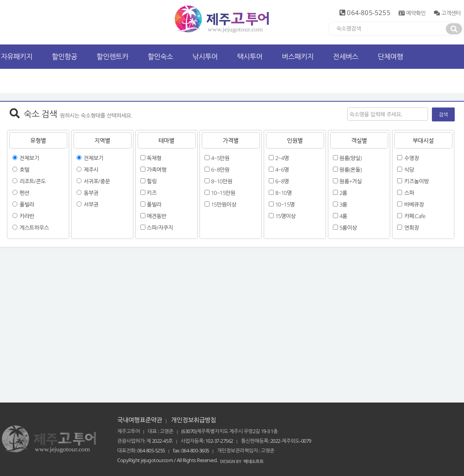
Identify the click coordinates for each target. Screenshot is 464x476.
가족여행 (157, 170)
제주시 (91, 170)
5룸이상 (348, 228)
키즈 (152, 193)
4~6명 (282, 170)
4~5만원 (220, 158)
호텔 (25, 170)
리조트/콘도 (33, 181)
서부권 (91, 204)
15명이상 (286, 216)
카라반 (27, 216)
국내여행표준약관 (140, 420)
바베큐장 (414, 204)
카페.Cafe (415, 216)
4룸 (343, 216)
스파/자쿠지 (160, 228)
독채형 (154, 158)
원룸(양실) (351, 158)
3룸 (343, 204)
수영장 (412, 158)
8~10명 (284, 193)
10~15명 (285, 204)
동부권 (91, 193)
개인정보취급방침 (193, 420)
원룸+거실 (351, 181)
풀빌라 (27, 204)
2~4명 (282, 158)
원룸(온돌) (351, 170)
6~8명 (282, 181)
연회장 (412, 228)
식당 (409, 170)
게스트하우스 (34, 228)
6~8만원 (220, 170)
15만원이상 (224, 204)
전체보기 (30, 158)
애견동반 (157, 216)
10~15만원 (223, 193)
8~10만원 (222, 181)
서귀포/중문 (97, 181)
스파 (409, 193)
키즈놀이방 (417, 181)
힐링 (152, 181)
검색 (443, 114)
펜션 (25, 193)
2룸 (343, 193)
